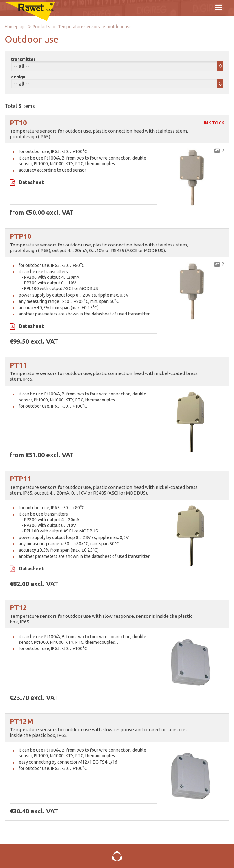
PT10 (18, 122)
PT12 (18, 607)
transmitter (23, 59)
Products (41, 27)
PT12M (21, 721)
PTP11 (21, 478)
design (18, 77)
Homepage (15, 27)
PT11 (18, 365)
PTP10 (21, 236)
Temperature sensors (79, 27)
